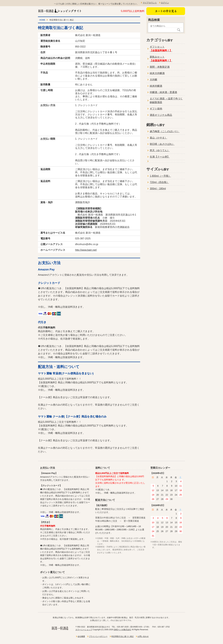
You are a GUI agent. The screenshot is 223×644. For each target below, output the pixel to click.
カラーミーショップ (84, 630)
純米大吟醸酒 (157, 73)
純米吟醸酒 (156, 86)
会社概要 (81, 636)
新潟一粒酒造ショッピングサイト (60, 11)
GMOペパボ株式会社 (122, 630)
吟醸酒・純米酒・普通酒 (163, 92)
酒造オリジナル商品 (161, 115)
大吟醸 (153, 80)
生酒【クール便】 (160, 157)
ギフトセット (161, 49)
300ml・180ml (158, 189)
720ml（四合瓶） (159, 182)
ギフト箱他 (156, 109)
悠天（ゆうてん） (160, 150)
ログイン (165, 3)
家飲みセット (161, 59)
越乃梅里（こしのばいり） (165, 131)
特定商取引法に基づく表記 (122, 636)
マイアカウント (150, 3)
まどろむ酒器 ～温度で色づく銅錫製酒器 (166, 100)
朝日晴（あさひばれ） (162, 144)
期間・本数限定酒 (160, 67)
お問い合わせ (143, 636)
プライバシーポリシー (98, 636)
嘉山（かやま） (158, 138)
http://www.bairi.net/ (86, 250)
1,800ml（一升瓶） (160, 176)
